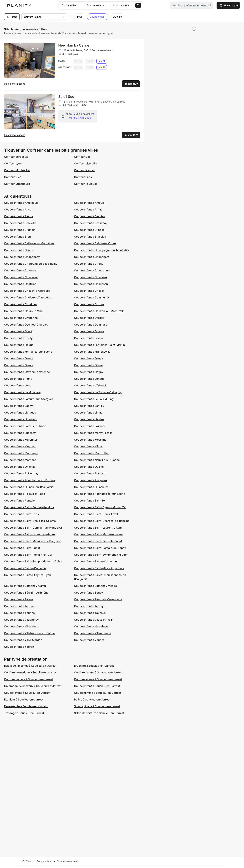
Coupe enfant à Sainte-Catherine (95, 561)
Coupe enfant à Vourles (89, 640)
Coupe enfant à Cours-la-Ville (23, 311)
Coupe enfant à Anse (18, 209)
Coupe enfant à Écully (18, 338)
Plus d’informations (15, 84)
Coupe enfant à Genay (89, 358)
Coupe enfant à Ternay (89, 606)
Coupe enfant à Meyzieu (20, 446)
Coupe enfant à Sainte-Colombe (25, 568)
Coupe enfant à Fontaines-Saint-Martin (99, 345)
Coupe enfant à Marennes (21, 440)
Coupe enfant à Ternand (20, 606)
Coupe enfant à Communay (92, 297)
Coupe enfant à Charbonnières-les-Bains (31, 264)
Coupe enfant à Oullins (89, 467)
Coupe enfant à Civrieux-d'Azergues (28, 297)
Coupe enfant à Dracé (18, 331)
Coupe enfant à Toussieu (90, 613)
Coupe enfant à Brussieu (90, 237)
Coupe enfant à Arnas (88, 209)
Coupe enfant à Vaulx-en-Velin (94, 620)
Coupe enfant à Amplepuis (21, 203)
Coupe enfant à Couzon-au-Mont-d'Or (99, 311)
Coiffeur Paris (83, 177)
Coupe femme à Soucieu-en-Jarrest (27, 693)
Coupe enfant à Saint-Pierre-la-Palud (98, 541)
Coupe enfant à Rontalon (20, 500)
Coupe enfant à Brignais (20, 230)
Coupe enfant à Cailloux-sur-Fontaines (29, 243)
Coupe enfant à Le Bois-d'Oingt (94, 399)
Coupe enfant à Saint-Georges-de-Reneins (102, 521)
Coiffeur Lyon (13, 163)
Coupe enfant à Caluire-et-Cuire (95, 243)
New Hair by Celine (74, 45)
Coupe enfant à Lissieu (89, 419)
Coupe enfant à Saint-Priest (22, 548)
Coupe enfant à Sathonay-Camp (25, 586)
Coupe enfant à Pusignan (90, 480)
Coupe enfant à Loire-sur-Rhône (25, 426)
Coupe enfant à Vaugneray (21, 620)
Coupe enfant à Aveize (19, 216)
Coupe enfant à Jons (18, 385)
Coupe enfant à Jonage (89, 379)
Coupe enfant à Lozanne (90, 426)
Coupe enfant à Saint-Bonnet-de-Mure (29, 507)
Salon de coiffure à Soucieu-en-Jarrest (99, 713)
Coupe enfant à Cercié (19, 250)
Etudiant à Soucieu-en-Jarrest (24, 699)
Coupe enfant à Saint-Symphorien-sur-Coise (33, 561)
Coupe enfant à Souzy (88, 593)
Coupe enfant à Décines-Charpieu (26, 325)
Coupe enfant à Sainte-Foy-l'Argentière (99, 568)
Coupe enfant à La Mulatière (22, 392)
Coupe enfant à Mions (88, 446)
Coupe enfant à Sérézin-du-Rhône (26, 593)
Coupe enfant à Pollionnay (21, 473)
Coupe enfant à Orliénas (20, 467)
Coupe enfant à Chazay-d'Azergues (27, 291)
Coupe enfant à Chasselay (21, 277)
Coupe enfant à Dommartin (92, 325)
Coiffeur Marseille (85, 163)
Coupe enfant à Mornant (20, 460)
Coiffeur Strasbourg (17, 184)
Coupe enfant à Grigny (89, 372)
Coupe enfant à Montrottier (92, 453)
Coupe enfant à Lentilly (89, 406)
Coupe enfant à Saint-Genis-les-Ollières (30, 521)
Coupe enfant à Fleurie (19, 345)
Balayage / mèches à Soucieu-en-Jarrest (30, 666)
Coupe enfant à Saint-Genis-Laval (96, 514)
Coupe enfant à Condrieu (20, 304)
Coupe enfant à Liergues (20, 413)
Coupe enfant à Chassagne (92, 270)
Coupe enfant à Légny (18, 406)
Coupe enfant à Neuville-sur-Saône (97, 460)
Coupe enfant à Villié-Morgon (23, 640)
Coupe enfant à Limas (88, 413)
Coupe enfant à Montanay (21, 453)
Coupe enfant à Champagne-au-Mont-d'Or (102, 250)
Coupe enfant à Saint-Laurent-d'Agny (98, 528)
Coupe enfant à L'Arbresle (91, 385)
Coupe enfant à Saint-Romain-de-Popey (100, 548)
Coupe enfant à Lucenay (20, 433)
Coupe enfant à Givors (19, 365)
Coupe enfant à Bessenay (91, 223)
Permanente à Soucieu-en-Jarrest (26, 706)
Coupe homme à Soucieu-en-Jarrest (98, 693)
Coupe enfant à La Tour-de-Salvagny (98, 392)
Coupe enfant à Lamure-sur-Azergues (29, 399)
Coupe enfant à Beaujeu (90, 216)
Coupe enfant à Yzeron (19, 647)
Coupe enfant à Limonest (20, 419)
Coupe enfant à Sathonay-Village (95, 586)
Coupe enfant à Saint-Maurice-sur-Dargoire (32, 541)
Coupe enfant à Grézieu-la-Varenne (27, 372)
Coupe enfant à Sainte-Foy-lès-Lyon (28, 575)
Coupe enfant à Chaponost (92, 257)
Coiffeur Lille (82, 157)
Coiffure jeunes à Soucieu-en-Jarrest (98, 679)
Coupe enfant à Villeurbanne (93, 633)
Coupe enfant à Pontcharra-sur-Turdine (30, 480)
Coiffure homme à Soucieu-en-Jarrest (29, 679)
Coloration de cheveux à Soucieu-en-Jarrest (33, 686)
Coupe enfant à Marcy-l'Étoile (93, 433)
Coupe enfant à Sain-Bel (90, 500)
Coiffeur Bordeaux (16, 157)
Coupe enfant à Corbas (89, 304)
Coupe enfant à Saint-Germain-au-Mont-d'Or (33, 528)
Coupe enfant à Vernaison (91, 626)
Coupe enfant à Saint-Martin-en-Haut (98, 534)
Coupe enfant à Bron (17, 237)
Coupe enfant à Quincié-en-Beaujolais (29, 487)
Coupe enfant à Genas (19, 358)
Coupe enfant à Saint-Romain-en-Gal (28, 555)
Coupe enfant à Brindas (89, 230)
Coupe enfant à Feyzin (89, 338)
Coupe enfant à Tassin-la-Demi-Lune (98, 599)
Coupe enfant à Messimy (90, 440)
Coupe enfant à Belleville (20, 223)
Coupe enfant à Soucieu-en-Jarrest (97, 686)
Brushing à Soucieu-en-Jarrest (94, 666)
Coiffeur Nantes (84, 170)
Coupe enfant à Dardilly (89, 318)
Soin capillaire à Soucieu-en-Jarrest (97, 706)
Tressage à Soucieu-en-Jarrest (24, 713)
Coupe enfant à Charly (89, 264)
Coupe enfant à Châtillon (20, 284)
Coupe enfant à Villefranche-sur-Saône (29, 633)
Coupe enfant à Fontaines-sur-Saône (28, 352)
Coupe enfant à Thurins (19, 613)
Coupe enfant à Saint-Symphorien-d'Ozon (101, 555)
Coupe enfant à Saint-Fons (21, 514)
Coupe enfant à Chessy (89, 291)
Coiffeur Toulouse (86, 184)
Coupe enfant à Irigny (18, 379)
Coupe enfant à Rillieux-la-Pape (24, 494)
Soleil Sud (66, 97)
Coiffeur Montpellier (17, 170)
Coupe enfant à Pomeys (90, 473)
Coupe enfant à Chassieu (90, 277)
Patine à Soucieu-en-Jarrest (92, 699)
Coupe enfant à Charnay (20, 270)
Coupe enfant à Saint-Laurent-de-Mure (29, 534)
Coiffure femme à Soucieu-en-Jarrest (98, 672)
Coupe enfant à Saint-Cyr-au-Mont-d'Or (100, 507)
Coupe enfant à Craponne (21, 318)
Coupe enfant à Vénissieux (21, 626)
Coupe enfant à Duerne (89, 331)
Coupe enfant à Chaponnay (22, 257)
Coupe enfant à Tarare (18, 599)
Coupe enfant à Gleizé (88, 365)
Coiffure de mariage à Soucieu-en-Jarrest (31, 672)
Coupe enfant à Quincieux (91, 487)
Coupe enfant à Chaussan (91, 284)
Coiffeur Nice (13, 177)
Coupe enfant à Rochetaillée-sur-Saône (100, 494)
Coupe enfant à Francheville (92, 352)
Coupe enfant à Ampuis (89, 203)
